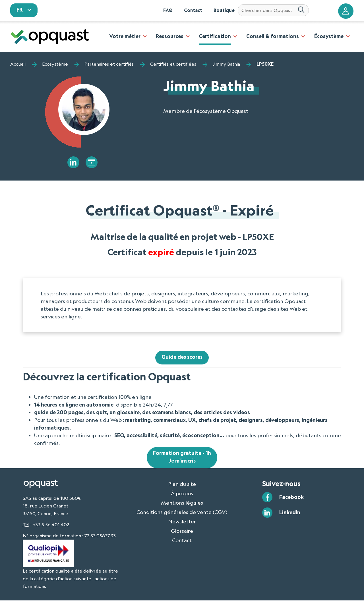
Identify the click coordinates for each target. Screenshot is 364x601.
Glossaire (182, 531)
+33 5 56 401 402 (51, 525)
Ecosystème (55, 64)
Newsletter (182, 522)
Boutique (224, 10)
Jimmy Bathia (226, 64)
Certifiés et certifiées (173, 64)
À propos (182, 494)
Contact (193, 10)
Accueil (18, 64)
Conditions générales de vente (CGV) (182, 512)
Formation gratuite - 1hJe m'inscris (182, 457)
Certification (215, 36)
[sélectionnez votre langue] (24, 10)
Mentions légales (182, 503)
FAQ (168, 10)
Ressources (170, 36)
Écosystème (329, 36)
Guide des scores (182, 357)
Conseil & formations (273, 36)
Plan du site (182, 484)
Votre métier (125, 36)
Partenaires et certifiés (109, 64)
